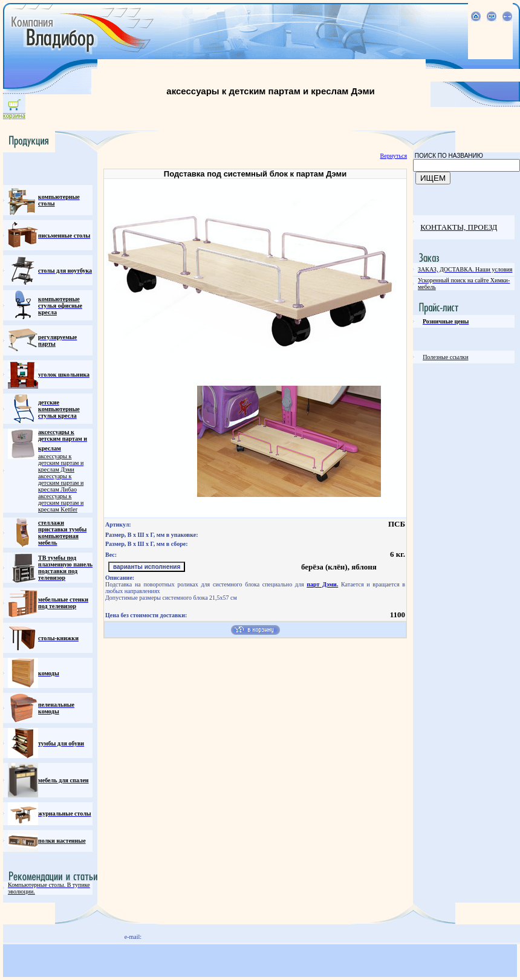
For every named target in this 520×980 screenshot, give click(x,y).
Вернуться (394, 156)
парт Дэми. (322, 584)
